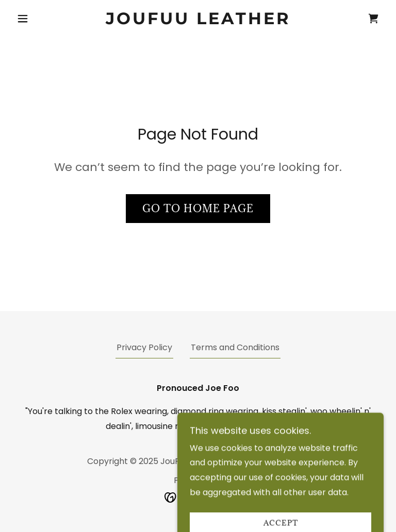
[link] (198, 21)
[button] (40, 19)
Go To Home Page (198, 209)
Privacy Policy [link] (144, 347)
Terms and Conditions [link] (235, 347)
